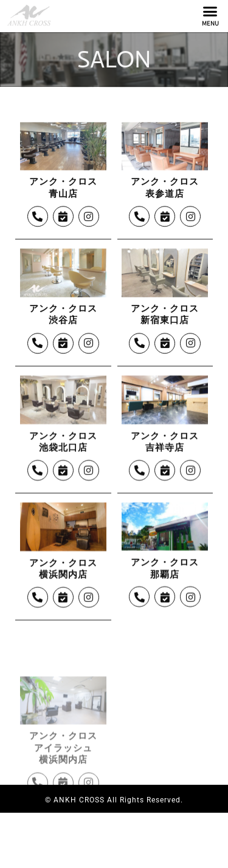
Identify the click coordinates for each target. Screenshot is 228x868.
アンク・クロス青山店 (63, 216)
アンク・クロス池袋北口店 (63, 470)
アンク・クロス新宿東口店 (165, 343)
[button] (210, 12)
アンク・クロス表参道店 (165, 216)
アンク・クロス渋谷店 (63, 343)
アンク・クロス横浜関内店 (63, 596)
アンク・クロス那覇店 (165, 596)
